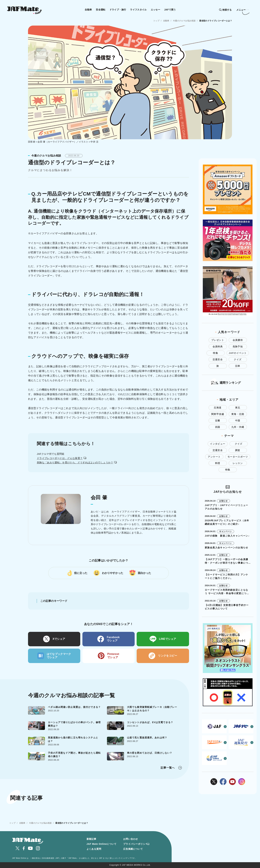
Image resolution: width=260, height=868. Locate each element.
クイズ (238, 359)
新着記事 (91, 839)
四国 (218, 427)
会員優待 (238, 340)
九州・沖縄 (238, 427)
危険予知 (238, 347)
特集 (215, 353)
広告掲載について (133, 849)
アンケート (214, 457)
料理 (218, 463)
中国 (238, 421)
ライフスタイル (138, 10)
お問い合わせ (131, 839)
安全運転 (101, 10)
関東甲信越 (218, 414)
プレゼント (218, 340)
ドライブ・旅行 (118, 10)
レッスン (238, 463)
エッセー (155, 10)
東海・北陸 (238, 414)
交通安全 (218, 359)
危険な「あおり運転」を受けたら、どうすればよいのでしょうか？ (77, 462)
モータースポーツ (238, 457)
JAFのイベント (238, 353)
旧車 (238, 366)
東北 (238, 408)
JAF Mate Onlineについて (102, 844)
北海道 (218, 408)
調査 (238, 450)
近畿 (218, 421)
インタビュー (218, 444)
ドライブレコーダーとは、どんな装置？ (62, 458)
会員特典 (218, 347)
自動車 (88, 10)
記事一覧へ (168, 768)
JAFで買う (170, 10)
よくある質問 (94, 849)
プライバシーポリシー (135, 844)
